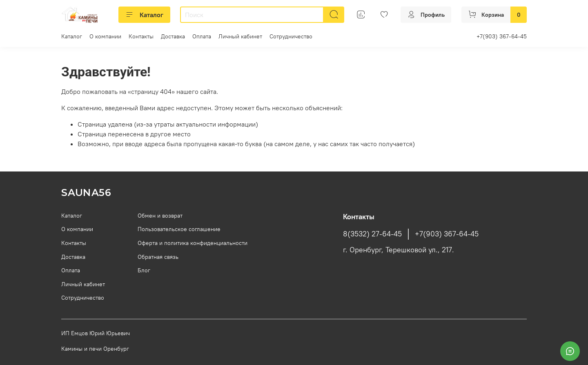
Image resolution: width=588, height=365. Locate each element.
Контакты (141, 36)
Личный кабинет (240, 36)
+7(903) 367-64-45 (502, 36)
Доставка (173, 36)
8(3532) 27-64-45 (372, 234)
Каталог (144, 15)
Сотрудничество (291, 36)
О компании (105, 36)
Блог (144, 270)
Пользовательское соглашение (179, 229)
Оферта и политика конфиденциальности (193, 243)
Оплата (202, 36)
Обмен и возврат (160, 216)
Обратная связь (158, 257)
